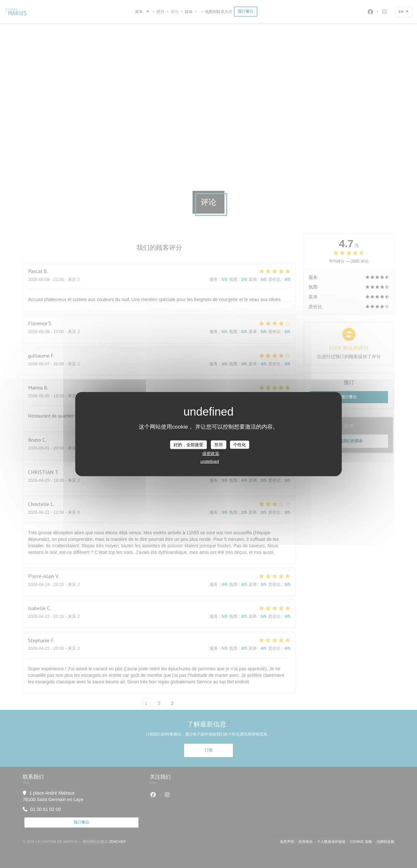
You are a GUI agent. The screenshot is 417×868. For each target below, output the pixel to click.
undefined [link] (210, 461)
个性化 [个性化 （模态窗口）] (240, 444)
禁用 (219, 444)
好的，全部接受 (188, 444)
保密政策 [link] (211, 454)
